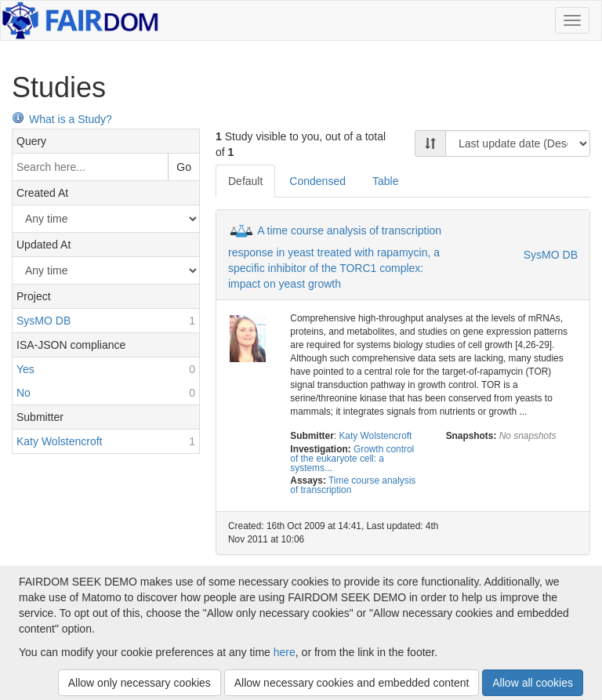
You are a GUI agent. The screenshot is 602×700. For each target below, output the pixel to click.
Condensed (317, 181)
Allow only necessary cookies (140, 683)
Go (184, 167)
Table (385, 181)
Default (245, 181)
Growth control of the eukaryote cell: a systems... (352, 459)
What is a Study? (62, 119)
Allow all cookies (533, 683)
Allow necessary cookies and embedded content (352, 683)
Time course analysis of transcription (353, 485)
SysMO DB (551, 255)
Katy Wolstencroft (375, 436)
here (285, 652)
